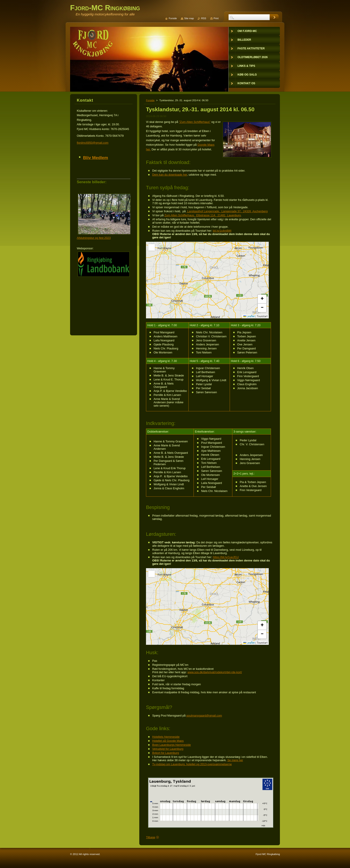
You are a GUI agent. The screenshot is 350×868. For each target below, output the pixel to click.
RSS (204, 18)
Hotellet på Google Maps (168, 741)
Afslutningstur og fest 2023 (94, 238)
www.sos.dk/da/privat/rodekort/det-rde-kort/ (215, 672)
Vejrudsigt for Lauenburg (168, 749)
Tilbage (151, 837)
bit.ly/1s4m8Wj (222, 231)
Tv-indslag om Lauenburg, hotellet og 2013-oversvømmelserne (192, 764)
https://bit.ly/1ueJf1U (226, 557)
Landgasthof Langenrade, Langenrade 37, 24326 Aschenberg (227, 211)
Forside (150, 100)
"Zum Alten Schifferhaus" (195, 122)
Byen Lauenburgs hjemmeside (172, 745)
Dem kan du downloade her (170, 175)
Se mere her (235, 760)
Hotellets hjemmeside (166, 737)
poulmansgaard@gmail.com (204, 716)
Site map (189, 18)
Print (216, 18)
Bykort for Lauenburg (166, 753)
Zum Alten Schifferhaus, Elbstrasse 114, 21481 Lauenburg (203, 215)
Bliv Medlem (96, 158)
